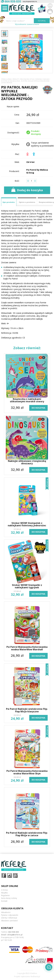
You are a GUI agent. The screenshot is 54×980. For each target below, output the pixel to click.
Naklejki (46, 79)
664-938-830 (13, 932)
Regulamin (5, 895)
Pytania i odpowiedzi (10, 915)
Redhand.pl (35, 977)
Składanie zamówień (9, 921)
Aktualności (6, 912)
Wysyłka (4, 893)
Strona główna (6, 79)
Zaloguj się (50, 6)
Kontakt (4, 901)
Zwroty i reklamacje (9, 918)
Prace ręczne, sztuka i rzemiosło (31, 79)
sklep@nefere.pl (30, 2)
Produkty (16, 79)
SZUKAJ (42, 21)
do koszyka (38, 408)
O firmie (4, 890)
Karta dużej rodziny (9, 898)
